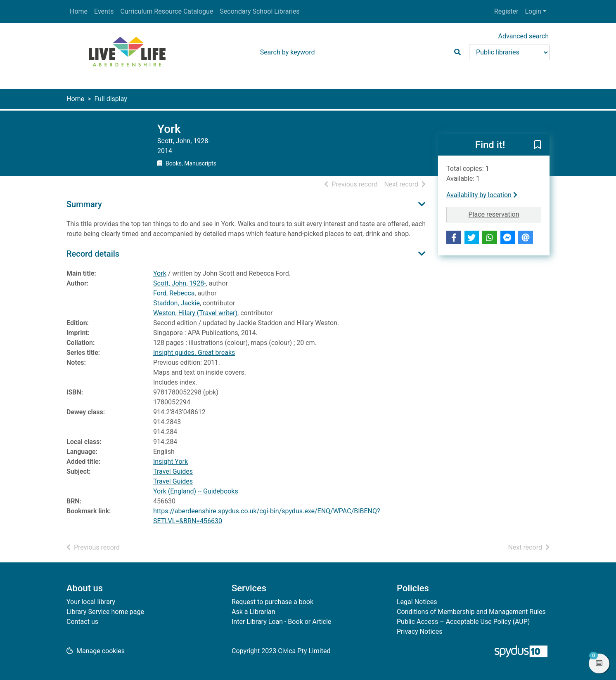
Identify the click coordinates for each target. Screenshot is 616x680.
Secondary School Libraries (259, 11)
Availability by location (482, 195)
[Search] (457, 52)
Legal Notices (417, 602)
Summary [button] (84, 204)
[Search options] (509, 52)
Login (533, 11)
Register (506, 11)
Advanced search (524, 36)
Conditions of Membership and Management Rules (471, 612)
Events (104, 11)
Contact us (82, 622)
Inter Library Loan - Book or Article (281, 622)
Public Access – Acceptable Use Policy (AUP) (463, 622)
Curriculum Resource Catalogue (167, 11)
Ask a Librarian (254, 612)
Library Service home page (105, 612)
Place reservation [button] (505, 214)
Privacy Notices (419, 632)
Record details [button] (93, 254)
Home (79, 11)
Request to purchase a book (272, 602)
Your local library (91, 602)
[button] (538, 145)
